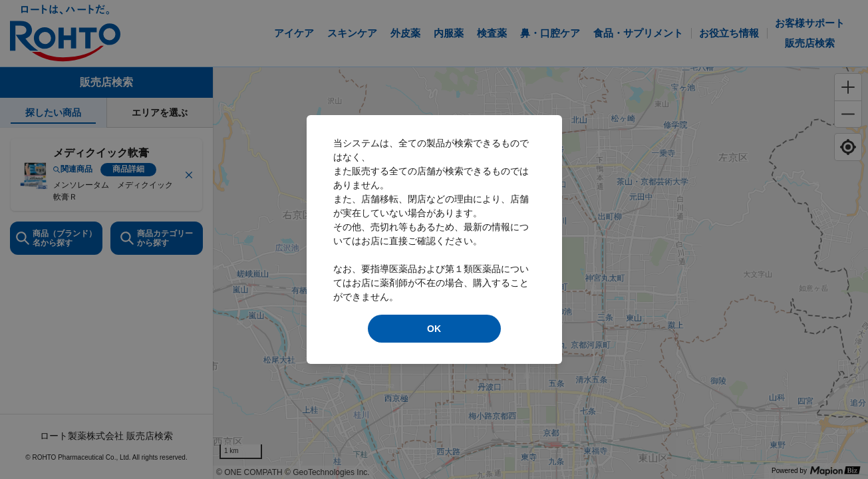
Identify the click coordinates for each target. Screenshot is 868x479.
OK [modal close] (434, 329)
